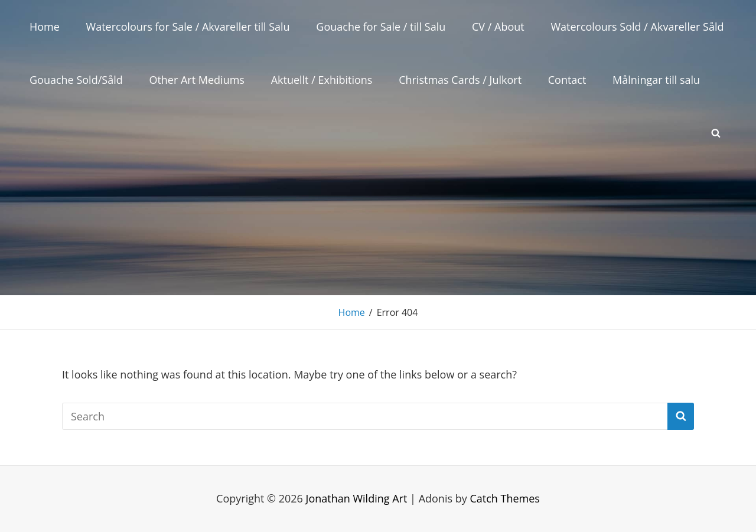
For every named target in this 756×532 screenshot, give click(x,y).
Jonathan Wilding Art (357, 498)
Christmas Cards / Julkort (460, 80)
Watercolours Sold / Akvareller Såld (637, 27)
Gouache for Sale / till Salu (381, 27)
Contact (567, 80)
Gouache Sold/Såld (76, 80)
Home (45, 27)
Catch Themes (505, 498)
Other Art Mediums (197, 80)
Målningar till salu (656, 80)
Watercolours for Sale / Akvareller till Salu (188, 27)
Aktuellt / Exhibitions (322, 80)
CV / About (498, 27)
